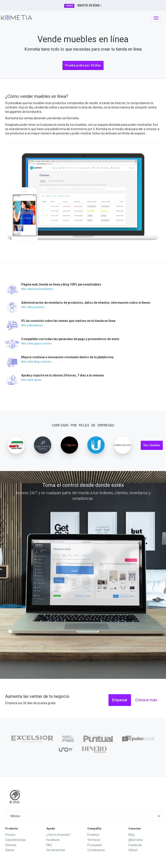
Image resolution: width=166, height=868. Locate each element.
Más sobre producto (33, 307)
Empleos (93, 835)
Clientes (11, 845)
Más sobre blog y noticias (36, 362)
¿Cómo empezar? (58, 835)
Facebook (135, 845)
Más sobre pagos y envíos (36, 344)
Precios (10, 835)
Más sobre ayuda (31, 380)
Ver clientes (152, 445)
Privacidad (94, 845)
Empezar (120, 700)
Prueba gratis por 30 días (83, 65)
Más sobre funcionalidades (37, 289)
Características (15, 840)
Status (10, 850)
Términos (94, 840)
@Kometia (136, 840)
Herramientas (56, 850)
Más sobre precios (32, 325)
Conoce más (146, 700)
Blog (131, 835)
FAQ (49, 845)
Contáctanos (96, 850)
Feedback (53, 840)
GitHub (133, 850)
